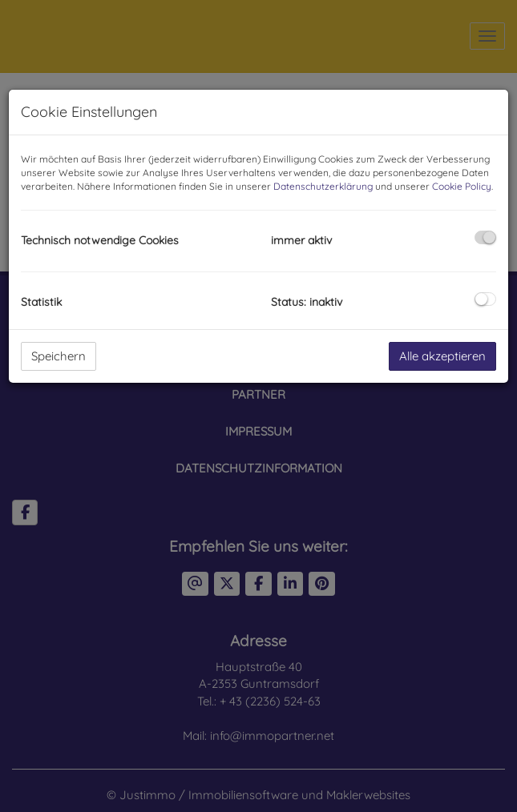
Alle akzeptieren (442, 356)
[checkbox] (485, 237)
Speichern (59, 356)
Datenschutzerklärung (323, 186)
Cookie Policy (462, 186)
